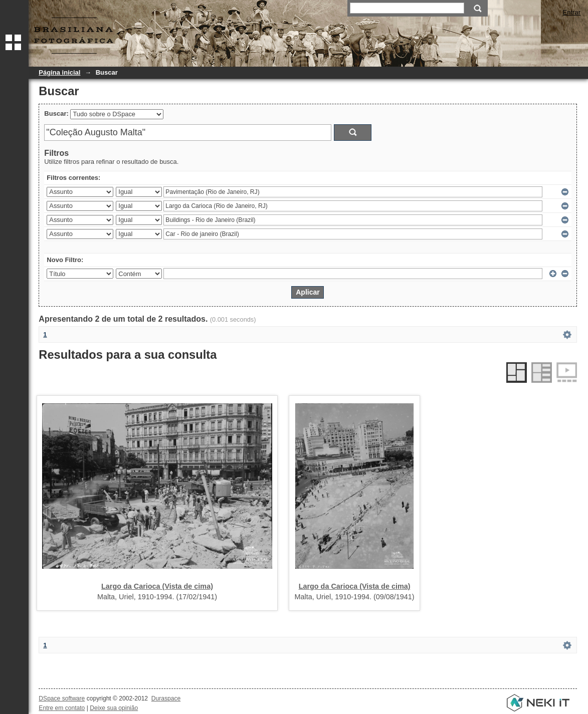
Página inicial (59, 72)
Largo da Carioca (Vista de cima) (157, 586)
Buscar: (56, 113)
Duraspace (166, 698)
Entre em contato (62, 708)
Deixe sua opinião (114, 708)
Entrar (572, 12)
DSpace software (62, 698)
